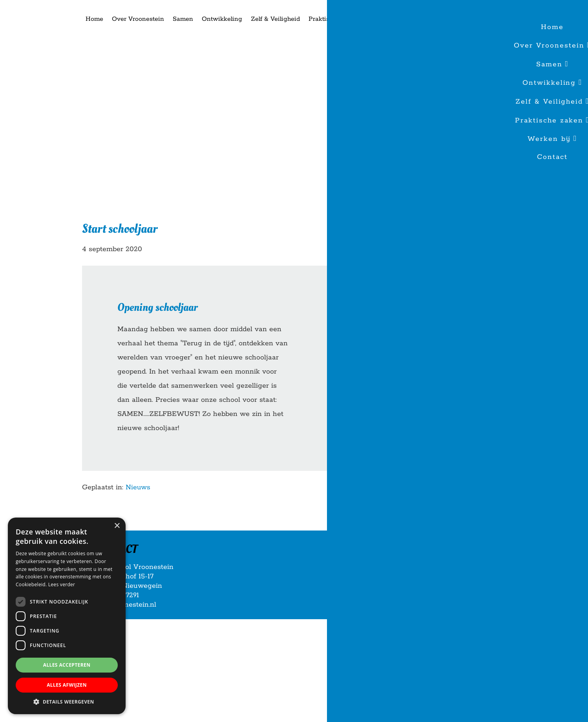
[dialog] (67, 616)
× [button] (117, 526)
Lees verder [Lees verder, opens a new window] (62, 584)
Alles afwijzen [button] (67, 685)
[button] (67, 702)
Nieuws (138, 487)
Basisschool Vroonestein (36, 7)
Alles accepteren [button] (67, 665)
